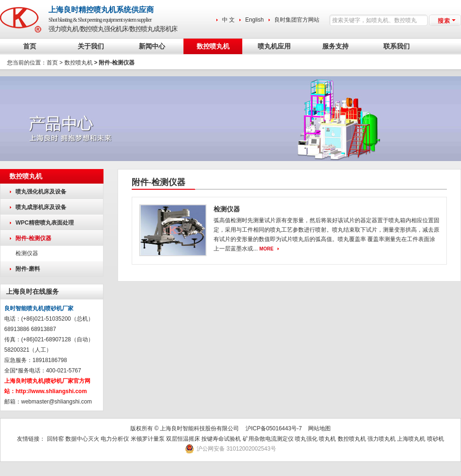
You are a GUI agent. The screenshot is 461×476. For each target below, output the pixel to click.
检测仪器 (27, 253)
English (254, 20)
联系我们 (397, 46)
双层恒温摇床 (184, 439)
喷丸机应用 (274, 46)
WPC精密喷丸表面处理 (45, 223)
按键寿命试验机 (221, 439)
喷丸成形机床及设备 (41, 207)
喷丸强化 (306, 439)
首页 (30, 46)
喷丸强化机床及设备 (41, 192)
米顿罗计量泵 (148, 439)
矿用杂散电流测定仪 (268, 439)
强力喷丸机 (382, 439)
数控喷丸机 (213, 46)
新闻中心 (152, 46)
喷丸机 (327, 439)
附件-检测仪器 (33, 238)
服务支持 (335, 46)
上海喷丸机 (411, 439)
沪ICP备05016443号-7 (274, 428)
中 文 (228, 20)
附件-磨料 (28, 269)
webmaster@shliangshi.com (56, 402)
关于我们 (91, 46)
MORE (266, 249)
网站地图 (319, 428)
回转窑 (56, 439)
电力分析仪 (115, 439)
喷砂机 (436, 439)
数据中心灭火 (82, 439)
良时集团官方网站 (297, 20)
